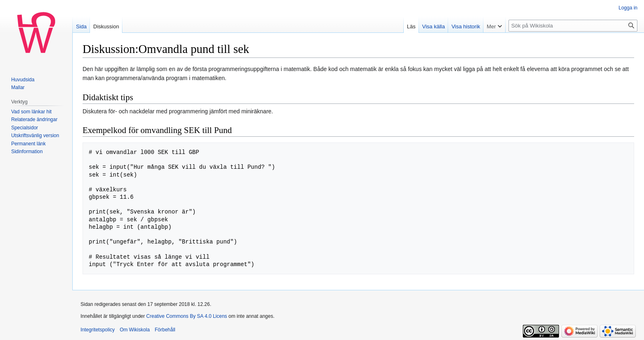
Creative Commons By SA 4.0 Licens (187, 316)
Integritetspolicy (98, 330)
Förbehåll (165, 330)
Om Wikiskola (135, 330)
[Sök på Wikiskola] (573, 26)
